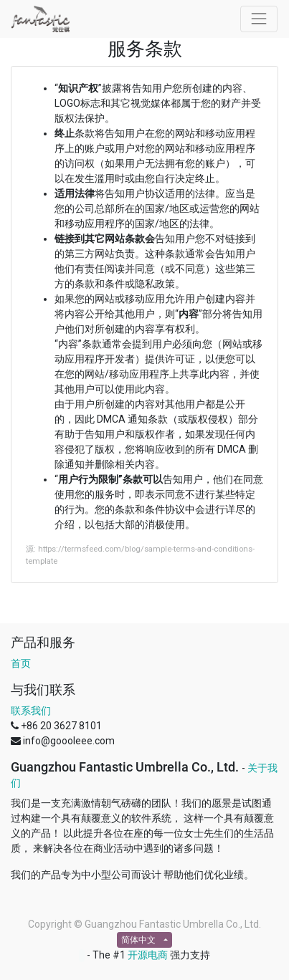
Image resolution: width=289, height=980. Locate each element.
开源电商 (148, 955)
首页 (21, 663)
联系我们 (31, 711)
